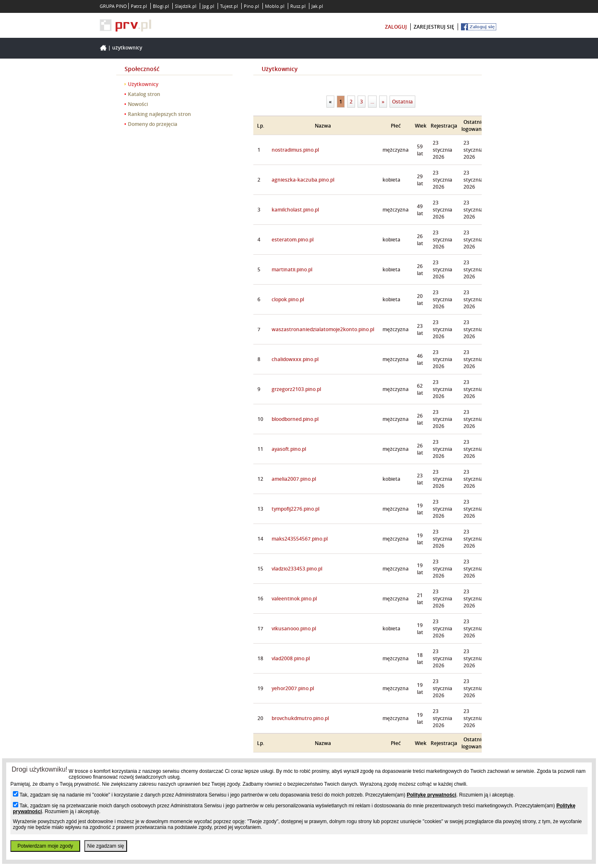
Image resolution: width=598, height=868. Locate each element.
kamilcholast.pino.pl (295, 210)
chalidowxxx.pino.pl (295, 359)
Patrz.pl (139, 6)
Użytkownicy (127, 48)
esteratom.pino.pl (293, 240)
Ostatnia (402, 102)
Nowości (138, 104)
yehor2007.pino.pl (293, 688)
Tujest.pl (229, 6)
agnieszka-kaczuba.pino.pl (303, 180)
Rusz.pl (298, 6)
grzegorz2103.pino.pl (296, 389)
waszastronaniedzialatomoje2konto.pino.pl (323, 329)
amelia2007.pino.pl (294, 479)
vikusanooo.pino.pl (294, 628)
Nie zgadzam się (106, 846)
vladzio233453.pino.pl (297, 569)
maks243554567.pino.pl (300, 539)
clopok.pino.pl (288, 299)
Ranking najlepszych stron (159, 114)
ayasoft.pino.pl (289, 449)
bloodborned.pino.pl (295, 419)
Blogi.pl (161, 6)
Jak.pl (317, 6)
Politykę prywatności (431, 795)
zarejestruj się (434, 27)
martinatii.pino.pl (292, 269)
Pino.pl (251, 6)
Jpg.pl (208, 6)
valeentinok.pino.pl (294, 599)
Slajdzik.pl (186, 6)
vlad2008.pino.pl (291, 658)
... (372, 102)
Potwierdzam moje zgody (45, 846)
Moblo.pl (275, 6)
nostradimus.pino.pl (295, 150)
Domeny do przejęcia (153, 124)
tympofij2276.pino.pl (295, 509)
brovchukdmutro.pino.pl (300, 718)
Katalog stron (144, 94)
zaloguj (396, 27)
